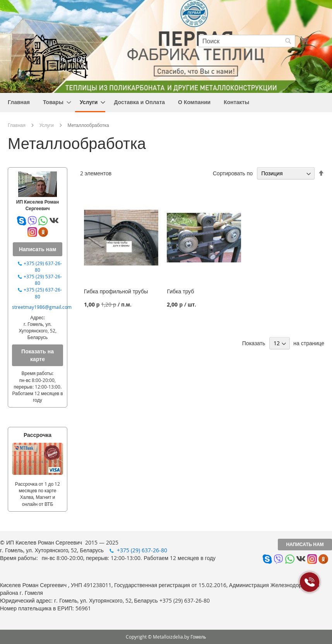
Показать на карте (38, 355)
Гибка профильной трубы (116, 291)
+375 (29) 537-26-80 (43, 280)
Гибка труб (180, 291)
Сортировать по (233, 173)
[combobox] (247, 41)
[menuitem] (19, 102)
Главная (17, 125)
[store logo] (56, 57)
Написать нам (305, 544)
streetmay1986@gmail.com (42, 307)
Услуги (47, 125)
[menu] (166, 103)
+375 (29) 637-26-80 (43, 266)
